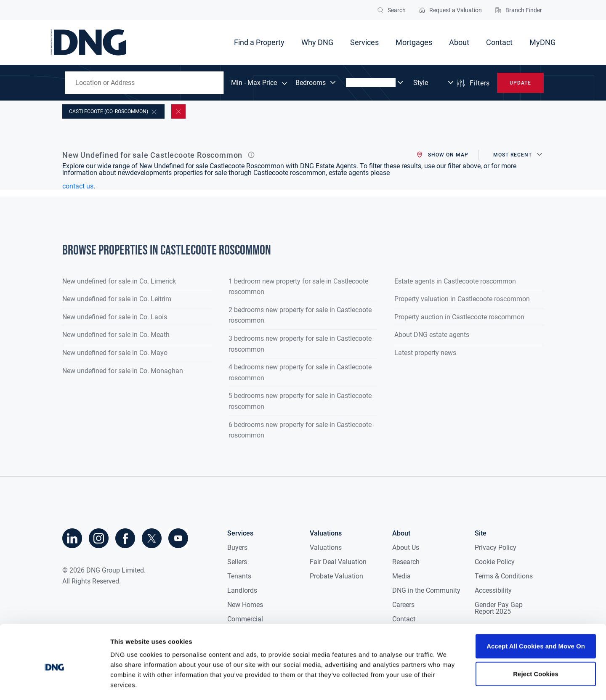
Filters (473, 83)
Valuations (326, 548)
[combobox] (144, 83)
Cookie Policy (495, 562)
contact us (78, 186)
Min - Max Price (254, 83)
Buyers (237, 548)
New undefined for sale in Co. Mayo (115, 353)
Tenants (239, 576)
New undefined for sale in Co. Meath (116, 335)
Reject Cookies (536, 638)
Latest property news (425, 353)
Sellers (237, 562)
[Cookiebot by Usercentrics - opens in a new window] (54, 684)
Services (364, 42)
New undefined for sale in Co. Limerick (119, 281)
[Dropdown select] (316, 83)
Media (401, 576)
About (459, 42)
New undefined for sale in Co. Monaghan (123, 371)
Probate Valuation (336, 576)
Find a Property (259, 42)
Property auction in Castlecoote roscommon (459, 317)
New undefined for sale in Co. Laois (115, 317)
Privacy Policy (496, 548)
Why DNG (317, 42)
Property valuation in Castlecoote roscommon (462, 299)
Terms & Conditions (504, 576)
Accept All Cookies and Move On (536, 611)
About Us (406, 548)
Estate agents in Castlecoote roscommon (455, 281)
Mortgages (414, 42)
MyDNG (542, 42)
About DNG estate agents (432, 335)
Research (406, 562)
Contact (499, 42)
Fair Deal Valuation (338, 562)
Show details (442, 683)
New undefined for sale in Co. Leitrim (117, 299)
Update (520, 83)
